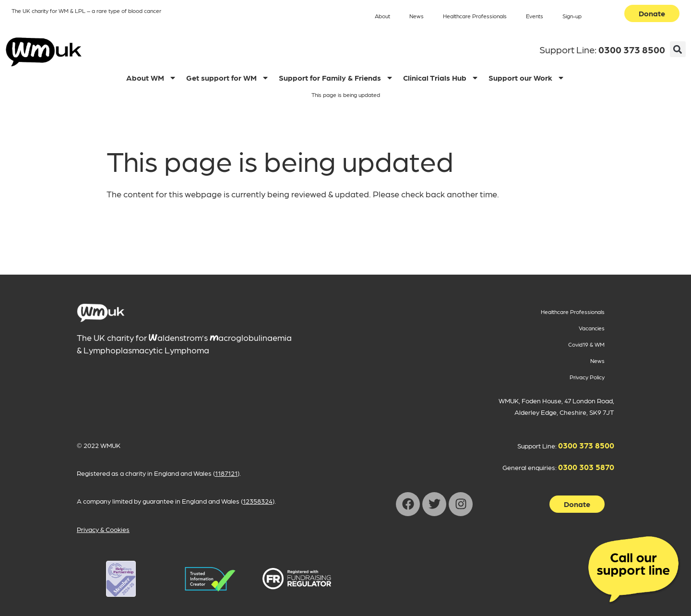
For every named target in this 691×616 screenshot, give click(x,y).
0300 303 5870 (586, 467)
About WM (151, 78)
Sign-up (572, 16)
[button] (678, 49)
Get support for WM (228, 78)
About (382, 16)
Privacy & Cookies (103, 529)
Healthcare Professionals (475, 16)
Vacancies (592, 328)
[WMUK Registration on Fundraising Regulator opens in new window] (297, 579)
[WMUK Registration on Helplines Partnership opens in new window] (121, 579)
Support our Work (527, 78)
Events (535, 16)
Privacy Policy (587, 377)
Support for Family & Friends (336, 78)
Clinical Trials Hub (441, 78)
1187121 (226, 473)
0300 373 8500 (632, 49)
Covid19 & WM (586, 344)
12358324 (258, 501)
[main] (101, 313)
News (417, 16)
